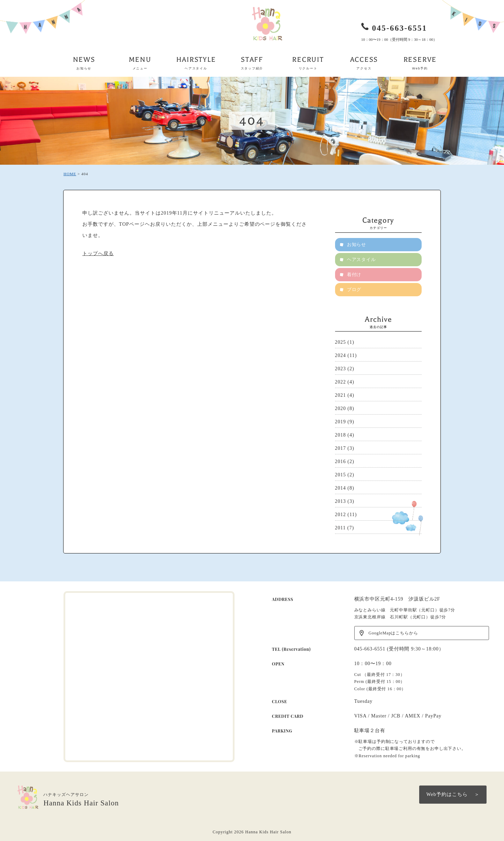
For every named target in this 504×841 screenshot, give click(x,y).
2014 (341, 488)
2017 (341, 448)
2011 (340, 528)
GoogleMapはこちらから (393, 633)
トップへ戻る (98, 254)
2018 (341, 435)
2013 (341, 501)
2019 (341, 422)
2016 (341, 462)
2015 (341, 475)
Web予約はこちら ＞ (453, 794)
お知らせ (357, 244)
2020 (341, 408)
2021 (341, 395)
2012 (341, 515)
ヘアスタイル (362, 259)
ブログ (355, 289)
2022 (341, 382)
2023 (341, 369)
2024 (341, 355)
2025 (341, 342)
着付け (355, 274)
